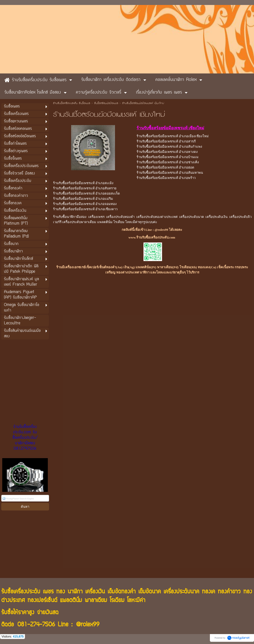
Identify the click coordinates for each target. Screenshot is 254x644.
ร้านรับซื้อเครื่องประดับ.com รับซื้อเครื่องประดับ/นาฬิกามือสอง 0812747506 (25, 438)
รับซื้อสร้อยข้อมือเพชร (106, 103)
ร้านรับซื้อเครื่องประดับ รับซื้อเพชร (72, 103)
